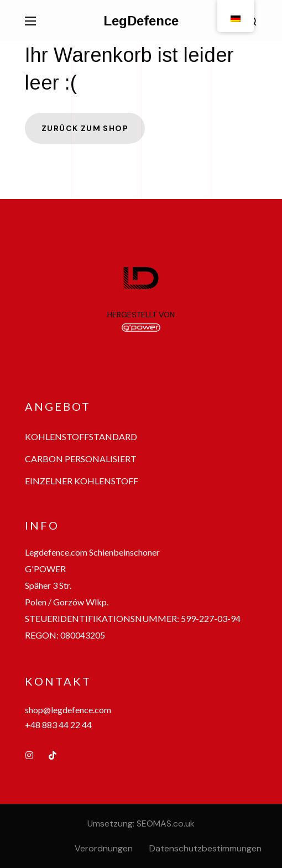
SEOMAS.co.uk (166, 823)
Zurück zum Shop (85, 128)
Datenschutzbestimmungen (205, 848)
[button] (81, 437)
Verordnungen (104, 848)
